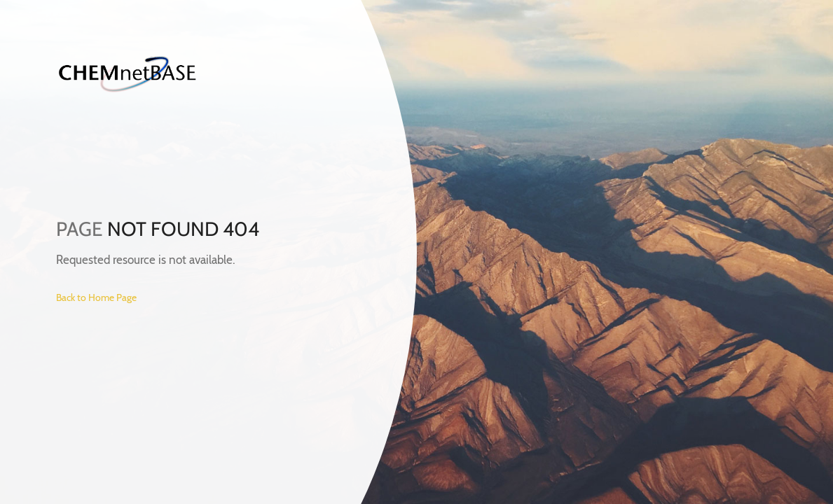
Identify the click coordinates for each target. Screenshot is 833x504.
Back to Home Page (96, 297)
